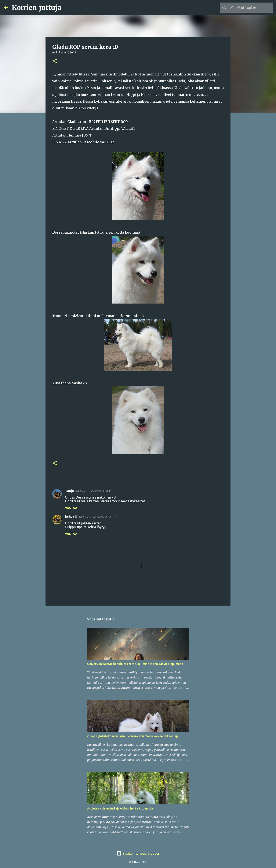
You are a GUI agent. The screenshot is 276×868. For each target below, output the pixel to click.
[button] (55, 61)
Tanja (69, 491)
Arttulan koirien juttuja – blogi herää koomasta (120, 808)
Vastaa (71, 508)
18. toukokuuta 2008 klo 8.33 (93, 491)
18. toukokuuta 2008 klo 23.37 (97, 517)
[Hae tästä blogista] (250, 8)
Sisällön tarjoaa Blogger (138, 853)
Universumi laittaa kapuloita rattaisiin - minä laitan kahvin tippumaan (135, 664)
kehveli (71, 517)
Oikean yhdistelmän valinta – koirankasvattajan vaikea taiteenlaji (132, 736)
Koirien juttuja (37, 8)
